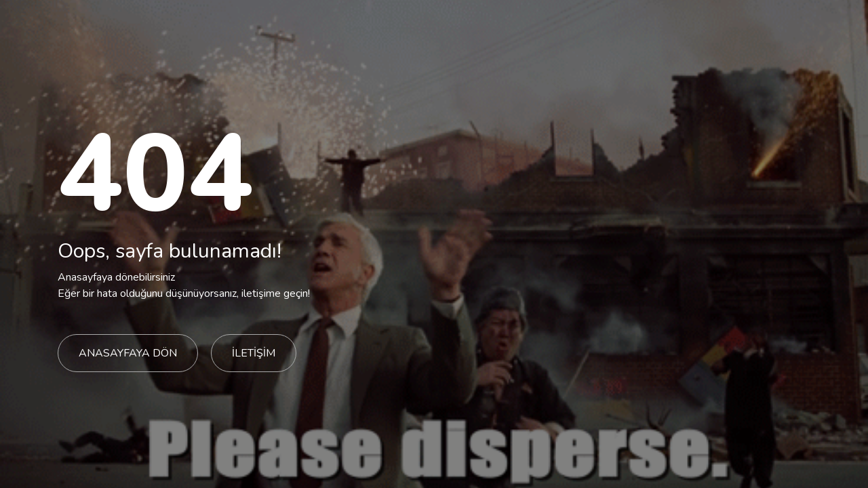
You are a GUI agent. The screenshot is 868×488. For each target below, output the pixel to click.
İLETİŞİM (254, 353)
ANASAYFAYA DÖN (128, 353)
